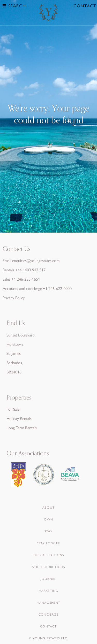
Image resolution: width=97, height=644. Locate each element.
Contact (85, 6)
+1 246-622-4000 (57, 288)
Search (14, 6)
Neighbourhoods (49, 567)
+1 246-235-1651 (26, 279)
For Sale (13, 409)
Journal (48, 579)
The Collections (49, 555)
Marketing (49, 591)
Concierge (48, 614)
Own (48, 519)
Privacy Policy (14, 298)
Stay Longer (48, 543)
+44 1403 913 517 (30, 270)
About (48, 507)
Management (49, 602)
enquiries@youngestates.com (36, 260)
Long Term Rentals (22, 428)
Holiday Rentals (19, 418)
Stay (48, 531)
